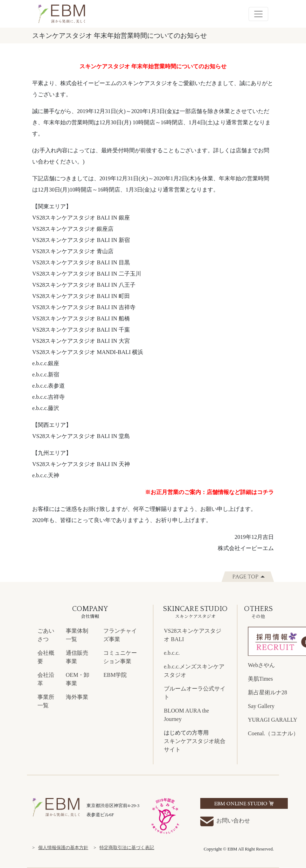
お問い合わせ (225, 821)
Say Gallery (261, 706)
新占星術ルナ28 (267, 692)
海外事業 (77, 697)
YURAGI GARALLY (273, 720)
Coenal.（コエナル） (273, 733)
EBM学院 (115, 675)
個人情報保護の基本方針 (63, 848)
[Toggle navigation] (258, 14)
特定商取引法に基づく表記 (127, 848)
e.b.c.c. (172, 653)
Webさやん (261, 665)
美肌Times (260, 679)
